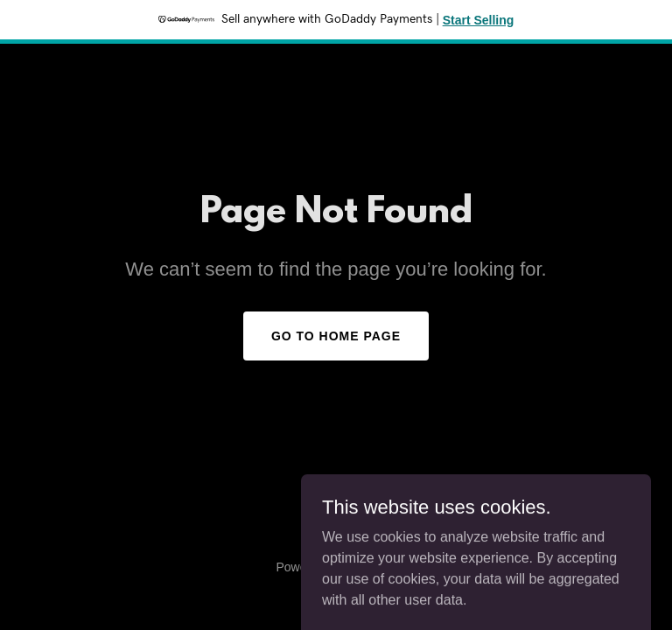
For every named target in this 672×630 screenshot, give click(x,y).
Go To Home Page (336, 336)
